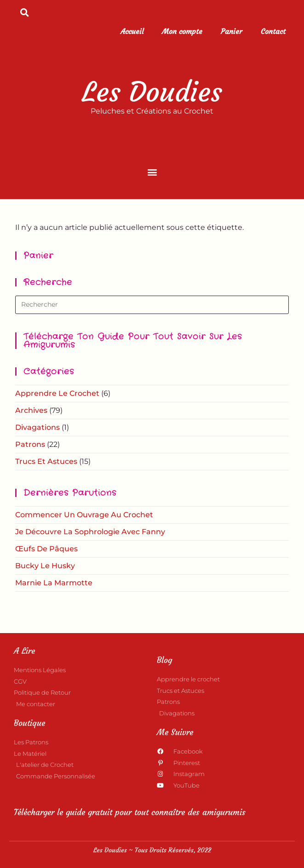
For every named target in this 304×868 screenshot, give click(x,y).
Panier (232, 31)
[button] (25, 12)
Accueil (132, 31)
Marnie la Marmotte (54, 583)
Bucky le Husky (45, 566)
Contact (273, 31)
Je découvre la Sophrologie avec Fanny (90, 532)
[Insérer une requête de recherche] (152, 305)
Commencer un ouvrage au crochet (84, 515)
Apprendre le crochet (57, 393)
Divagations (37, 427)
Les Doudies (152, 92)
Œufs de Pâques (46, 549)
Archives (31, 410)
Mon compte (182, 31)
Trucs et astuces (46, 461)
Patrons (30, 444)
